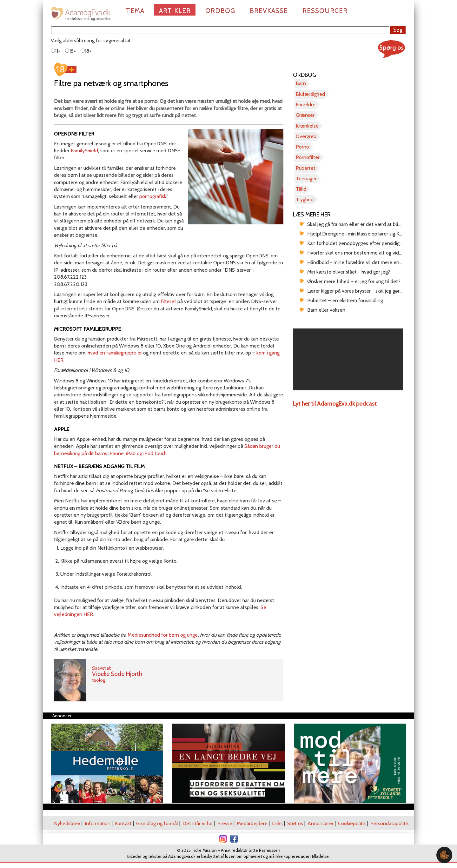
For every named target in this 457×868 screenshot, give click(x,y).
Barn (301, 83)
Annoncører (321, 823)
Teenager (306, 179)
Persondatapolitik (390, 823)
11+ (56, 51)
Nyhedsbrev (67, 823)
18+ (86, 51)
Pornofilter (308, 157)
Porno (302, 147)
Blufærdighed (310, 94)
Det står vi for (198, 823)
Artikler (175, 11)
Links (277, 823)
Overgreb (306, 136)
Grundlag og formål (157, 823)
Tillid (301, 189)
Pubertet (306, 168)
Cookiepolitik (352, 823)
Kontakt (123, 823)
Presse (225, 823)
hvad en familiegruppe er (115, 353)
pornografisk (153, 196)
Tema (135, 11)
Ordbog (220, 11)
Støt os (295, 823)
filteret (169, 301)
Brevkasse (269, 11)
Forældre (306, 105)
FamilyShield (84, 151)
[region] (348, 359)
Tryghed (305, 199)
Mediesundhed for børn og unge (163, 635)
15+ (71, 51)
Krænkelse (307, 126)
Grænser (305, 115)
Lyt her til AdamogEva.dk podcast (335, 404)
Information (98, 823)
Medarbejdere (252, 823)
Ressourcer (325, 11)
